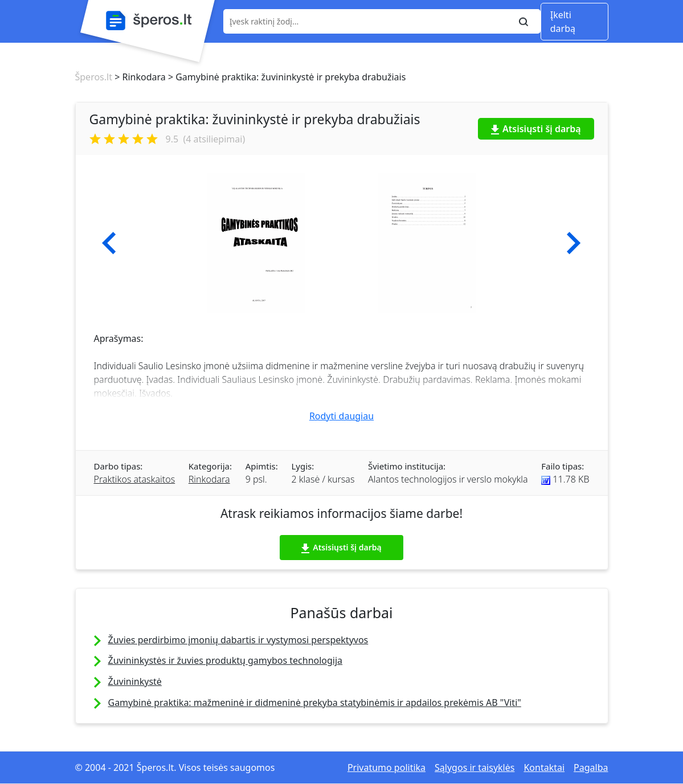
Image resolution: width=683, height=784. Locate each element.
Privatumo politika (387, 767)
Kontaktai (544, 767)
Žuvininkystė (135, 681)
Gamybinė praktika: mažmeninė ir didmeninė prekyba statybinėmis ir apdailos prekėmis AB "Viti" (315, 703)
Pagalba (591, 767)
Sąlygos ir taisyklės (475, 767)
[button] (109, 243)
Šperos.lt (94, 77)
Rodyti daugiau (341, 416)
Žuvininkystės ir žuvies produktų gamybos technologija (226, 660)
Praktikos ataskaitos (135, 479)
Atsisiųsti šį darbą (536, 129)
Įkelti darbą (563, 22)
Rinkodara (209, 479)
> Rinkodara (139, 77)
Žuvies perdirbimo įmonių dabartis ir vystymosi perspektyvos (238, 640)
